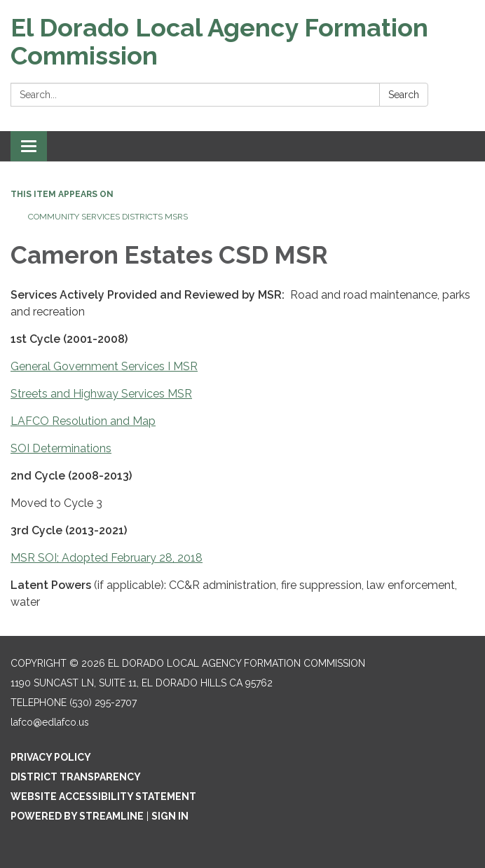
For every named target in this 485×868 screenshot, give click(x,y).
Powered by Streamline (77, 816)
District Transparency (76, 777)
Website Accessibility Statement (103, 796)
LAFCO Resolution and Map (83, 421)
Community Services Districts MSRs (108, 217)
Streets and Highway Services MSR (101, 394)
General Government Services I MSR (104, 366)
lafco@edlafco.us (50, 722)
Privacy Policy (51, 757)
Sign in (170, 816)
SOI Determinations (61, 448)
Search (404, 95)
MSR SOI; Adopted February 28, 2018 (107, 558)
